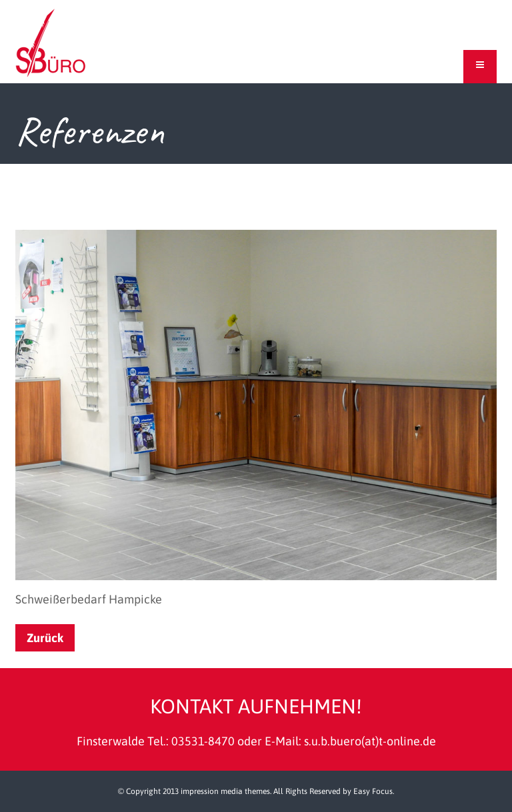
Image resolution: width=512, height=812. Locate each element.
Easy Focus (373, 791)
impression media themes (225, 791)
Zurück (45, 638)
